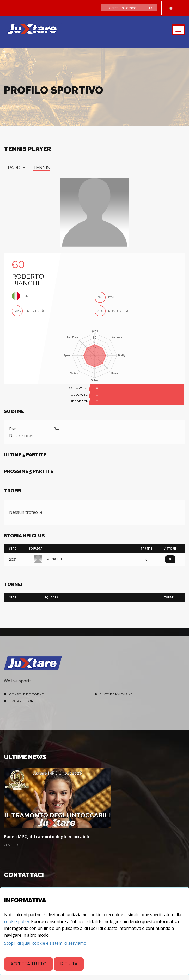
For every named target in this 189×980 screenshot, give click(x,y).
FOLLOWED (78, 394)
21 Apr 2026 (14, 845)
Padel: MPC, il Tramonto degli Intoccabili (47, 837)
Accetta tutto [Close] (29, 964)
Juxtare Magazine (116, 694)
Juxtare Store (22, 701)
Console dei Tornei (27, 694)
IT (173, 8)
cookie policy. (17, 921)
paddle (17, 168)
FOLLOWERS (78, 388)
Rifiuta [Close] (69, 964)
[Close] (45, 943)
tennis (42, 168)
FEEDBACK (79, 401)
